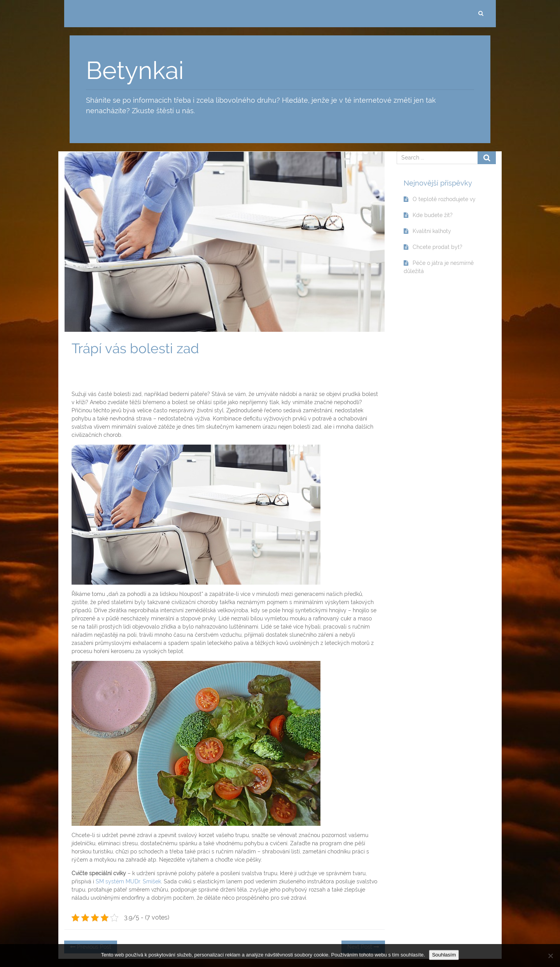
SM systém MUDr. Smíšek (128, 881)
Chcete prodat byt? (437, 247)
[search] (481, 14)
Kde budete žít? (433, 215)
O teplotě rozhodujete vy (444, 199)
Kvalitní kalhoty (432, 231)
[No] (550, 956)
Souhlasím (444, 955)
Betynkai (135, 70)
